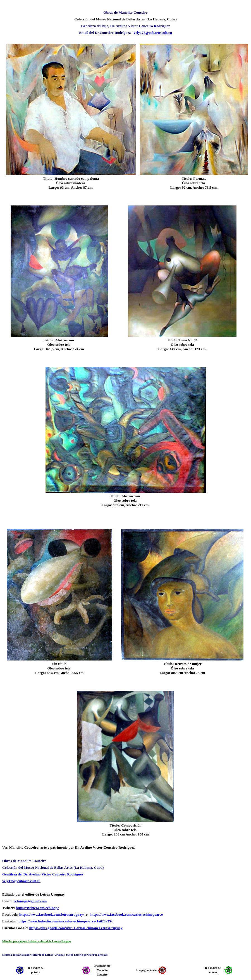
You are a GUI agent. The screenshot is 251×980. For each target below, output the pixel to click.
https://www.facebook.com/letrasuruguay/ (52, 914)
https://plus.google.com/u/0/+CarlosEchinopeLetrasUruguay (76, 928)
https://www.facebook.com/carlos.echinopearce (127, 914)
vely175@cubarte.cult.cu (153, 33)
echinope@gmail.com (30, 901)
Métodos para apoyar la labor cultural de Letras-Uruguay (37, 941)
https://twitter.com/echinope (37, 908)
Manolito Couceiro (24, 847)
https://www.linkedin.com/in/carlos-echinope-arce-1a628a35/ (65, 921)
